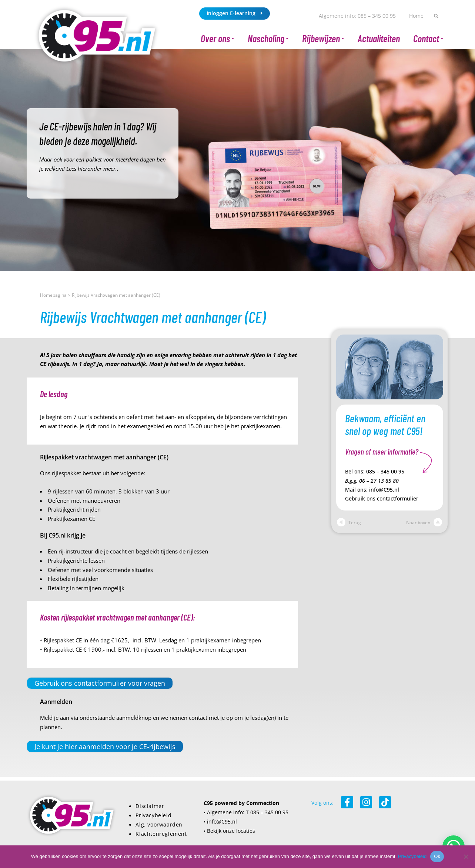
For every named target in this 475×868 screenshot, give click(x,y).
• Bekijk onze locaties (229, 831)
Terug (349, 523)
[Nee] (466, 857)
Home (416, 16)
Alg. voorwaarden (159, 824)
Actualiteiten (379, 38)
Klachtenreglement (161, 834)
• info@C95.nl (220, 821)
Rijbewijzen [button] (323, 39)
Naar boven (424, 523)
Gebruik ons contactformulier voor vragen (100, 683)
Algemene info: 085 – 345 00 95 (357, 16)
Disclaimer (150, 806)
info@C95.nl (384, 490)
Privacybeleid (153, 815)
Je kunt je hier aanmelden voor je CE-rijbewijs (105, 746)
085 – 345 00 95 (385, 472)
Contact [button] (428, 39)
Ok (437, 856)
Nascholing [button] (268, 39)
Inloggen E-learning (235, 13)
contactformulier (398, 499)
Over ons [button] (218, 39)
